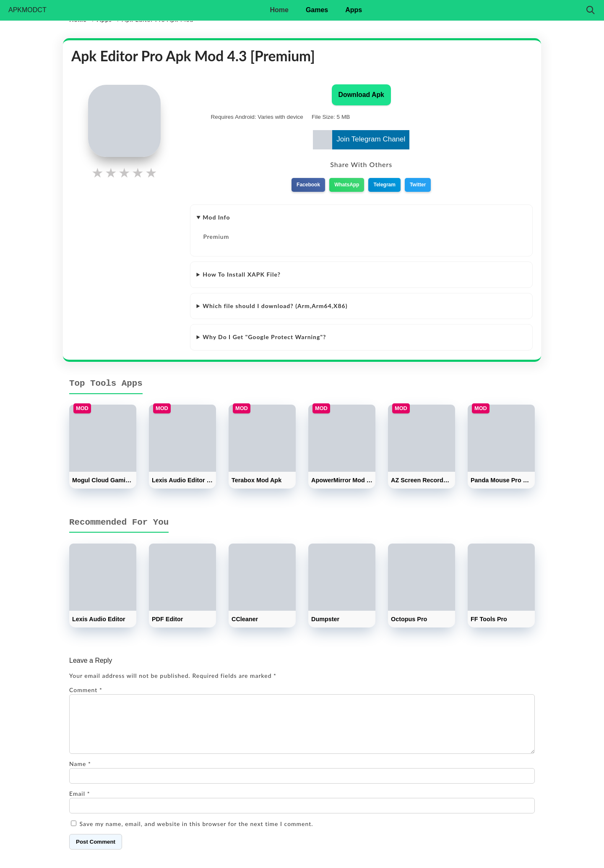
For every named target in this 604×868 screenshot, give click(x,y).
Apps (354, 10)
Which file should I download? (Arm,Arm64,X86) (275, 306)
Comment (86, 690)
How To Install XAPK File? (242, 274)
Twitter (418, 185)
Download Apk (361, 95)
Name (80, 774)
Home (279, 10)
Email (80, 804)
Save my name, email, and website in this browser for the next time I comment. (197, 834)
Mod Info (216, 217)
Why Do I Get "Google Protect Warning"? (264, 337)
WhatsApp (347, 185)
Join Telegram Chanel (359, 140)
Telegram (384, 185)
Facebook (308, 185)
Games (317, 10)
